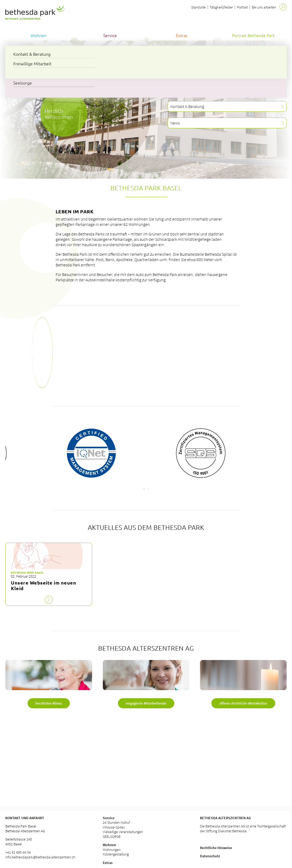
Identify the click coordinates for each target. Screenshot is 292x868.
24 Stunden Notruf (116, 822)
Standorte (198, 7)
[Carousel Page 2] (148, 489)
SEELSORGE (112, 837)
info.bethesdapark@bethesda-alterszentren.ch (40, 857)
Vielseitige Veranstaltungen (123, 832)
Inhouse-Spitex (114, 827)
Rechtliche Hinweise (216, 848)
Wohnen (109, 845)
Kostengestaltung (116, 854)
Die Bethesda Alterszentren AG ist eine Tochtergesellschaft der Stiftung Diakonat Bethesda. (243, 829)
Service (109, 818)
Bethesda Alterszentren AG (225, 818)
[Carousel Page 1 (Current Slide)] (144, 489)
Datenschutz (210, 856)
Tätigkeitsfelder (221, 7)
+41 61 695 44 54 (18, 852)
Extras (108, 863)
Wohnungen (112, 850)
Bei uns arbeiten (264, 7)
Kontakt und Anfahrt (25, 818)
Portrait (242, 7)
